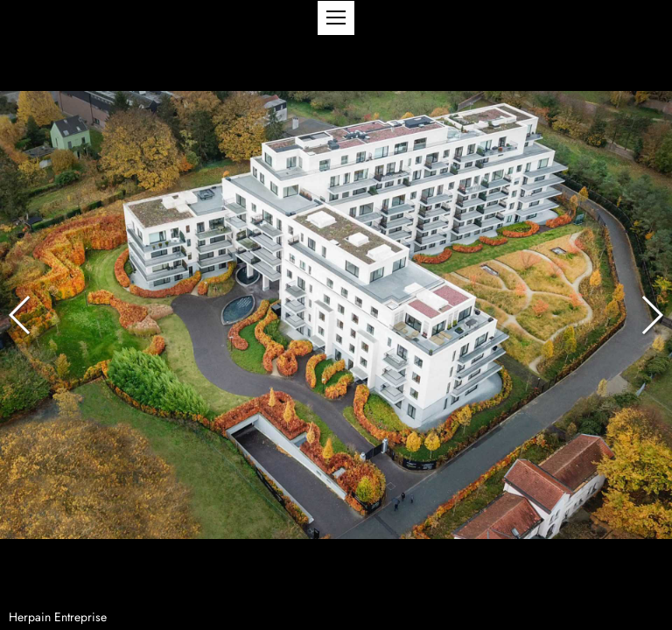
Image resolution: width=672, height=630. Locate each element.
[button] (336, 18)
